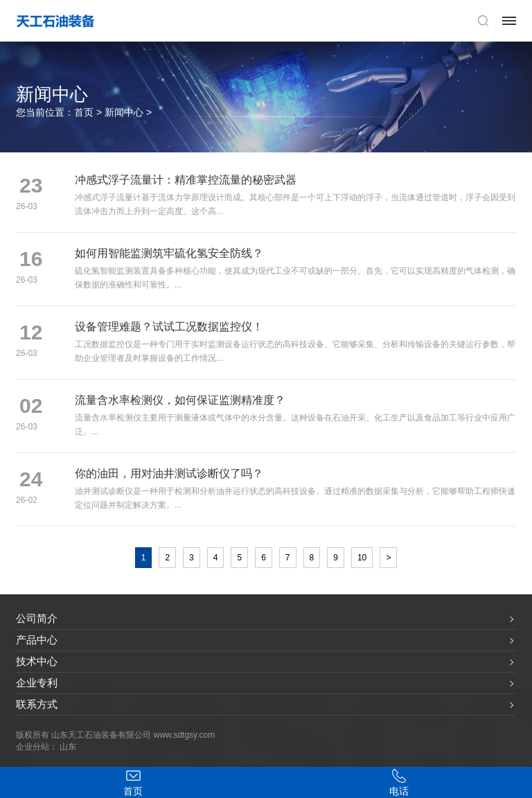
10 (362, 558)
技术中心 (37, 661)
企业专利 (37, 683)
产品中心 (37, 640)
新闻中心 (124, 112)
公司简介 (37, 618)
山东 (68, 747)
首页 (84, 112)
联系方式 (37, 704)
